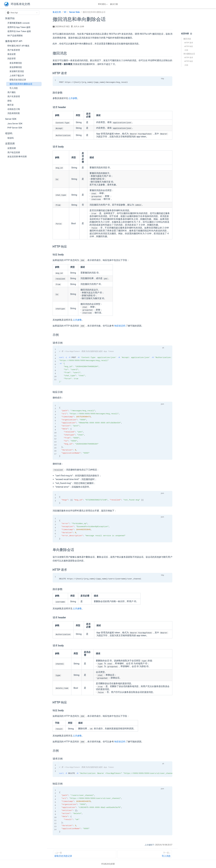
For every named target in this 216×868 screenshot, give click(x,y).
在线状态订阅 (14, 109)
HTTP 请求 (189, 43)
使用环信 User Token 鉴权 (19, 31)
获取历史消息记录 (18, 80)
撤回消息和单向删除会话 (21, 84)
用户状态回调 (14, 152)
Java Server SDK (15, 124)
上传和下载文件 (17, 76)
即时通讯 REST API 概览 (18, 46)
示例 (186, 50)
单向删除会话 (189, 54)
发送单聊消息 (16, 63)
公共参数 (73, 98)
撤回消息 (187, 39)
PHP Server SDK (15, 128)
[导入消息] (145, 854)
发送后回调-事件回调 (17, 157)
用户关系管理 (14, 97)
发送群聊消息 (16, 67)
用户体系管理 (14, 50)
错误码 (11, 138)
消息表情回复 (14, 113)
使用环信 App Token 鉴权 (19, 27)
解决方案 (114, 4)
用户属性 (12, 92)
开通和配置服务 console (19, 23)
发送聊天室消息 (17, 71)
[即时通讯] (103, 4)
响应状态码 (120, 326)
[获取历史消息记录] (85, 854)
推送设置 (12, 54)
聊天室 (11, 105)
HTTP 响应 (189, 46)
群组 (10, 101)
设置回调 (12, 148)
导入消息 (14, 88)
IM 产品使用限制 (15, 36)
